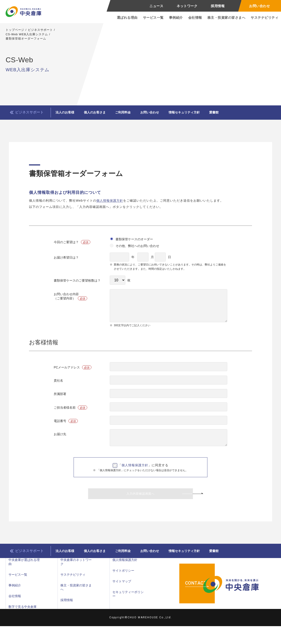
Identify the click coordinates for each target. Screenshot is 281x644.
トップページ (15, 30)
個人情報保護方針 (110, 205)
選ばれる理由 (127, 18)
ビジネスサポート (40, 30)
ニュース (156, 6)
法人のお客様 (68, 115)
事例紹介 (176, 18)
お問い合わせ (259, 6)
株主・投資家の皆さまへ (226, 18)
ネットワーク (187, 6)
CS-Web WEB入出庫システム (27, 34)
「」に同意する (143, 469)
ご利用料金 (138, 115)
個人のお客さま (104, 115)
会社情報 (195, 18)
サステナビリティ (264, 18)
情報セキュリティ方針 (212, 115)
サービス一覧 (153, 18)
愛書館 (248, 115)
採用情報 (218, 6)
